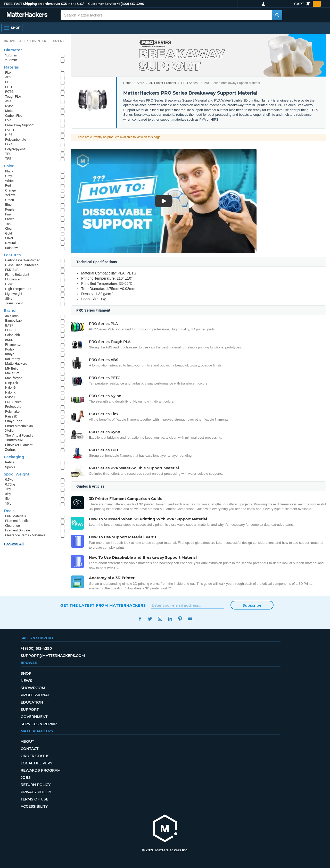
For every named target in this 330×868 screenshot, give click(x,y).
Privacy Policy (36, 792)
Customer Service (102, 4)
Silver (9, 238)
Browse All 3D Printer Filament (34, 41)
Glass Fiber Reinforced (22, 265)
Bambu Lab (13, 320)
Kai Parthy (13, 359)
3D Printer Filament (163, 83)
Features (12, 255)
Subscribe (252, 605)
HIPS (9, 135)
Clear (9, 228)
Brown (10, 219)
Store (140, 83)
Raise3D (11, 416)
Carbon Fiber (14, 116)
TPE (8, 159)
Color (9, 166)
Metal (9, 111)
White (9, 181)
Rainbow (11, 248)
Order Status (35, 756)
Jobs (26, 778)
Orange (10, 190)
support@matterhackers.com (53, 656)
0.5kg (9, 479)
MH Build (12, 368)
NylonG (10, 387)
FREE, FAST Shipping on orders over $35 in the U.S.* (44, 4)
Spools (10, 467)
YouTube (190, 619)
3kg (8, 494)
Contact (30, 749)
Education (32, 702)
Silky (9, 299)
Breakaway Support (19, 125)
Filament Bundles (18, 521)
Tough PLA (13, 97)
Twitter (150, 619)
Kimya (10, 354)
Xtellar (10, 431)
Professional (35, 695)
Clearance (13, 526)
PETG (9, 87)
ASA (8, 101)
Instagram (160, 619)
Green (10, 200)
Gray (9, 176)
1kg (8, 489)
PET (8, 82)
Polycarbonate (16, 140)
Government (34, 717)
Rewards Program (41, 770)
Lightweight (14, 294)
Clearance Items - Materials (25, 535)
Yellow (10, 195)
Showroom (33, 688)
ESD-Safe (12, 270)
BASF (9, 325)
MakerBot (12, 373)
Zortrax (10, 450)
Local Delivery (36, 763)
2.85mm (11, 60)
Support (30, 710)
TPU (8, 154)
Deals (9, 511)
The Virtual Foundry (19, 435)
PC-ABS (11, 144)
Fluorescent (14, 279)
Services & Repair (39, 724)
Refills (10, 462)
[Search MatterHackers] (277, 15)
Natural (10, 243)
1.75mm (11, 55)
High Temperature (18, 289)
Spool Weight (17, 474)
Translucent (14, 303)
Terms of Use (34, 799)
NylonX (10, 397)
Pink (8, 214)
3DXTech (12, 316)
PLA (8, 73)
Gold (9, 233)
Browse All (14, 544)
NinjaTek (12, 383)
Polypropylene (15, 149)
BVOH (10, 130)
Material (12, 67)
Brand (10, 311)
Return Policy (36, 785)
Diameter (13, 50)
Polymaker (13, 411)
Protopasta (13, 407)
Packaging (14, 457)
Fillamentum (14, 344)
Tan (8, 224)
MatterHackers (16, 364)
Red (8, 185)
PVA (8, 120)
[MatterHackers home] (165, 829)
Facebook (140, 619)
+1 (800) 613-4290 (130, 4)
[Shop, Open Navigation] (12, 28)
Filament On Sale (18, 530)
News (26, 681)
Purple (10, 209)
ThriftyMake (14, 440)
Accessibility (34, 806)
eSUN (9, 340)
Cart (307, 4)
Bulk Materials (16, 516)
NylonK (10, 392)
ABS (8, 77)
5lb (7, 499)
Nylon (9, 106)
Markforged (14, 378)
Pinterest (180, 619)
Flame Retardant (17, 275)
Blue (8, 205)
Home (127, 83)
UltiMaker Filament (19, 445)
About (27, 741)
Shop (26, 673)
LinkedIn (170, 619)
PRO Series (189, 83)
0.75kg (10, 484)
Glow (9, 284)
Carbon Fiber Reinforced (23, 260)
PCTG (9, 92)
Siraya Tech (14, 421)
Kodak (10, 349)
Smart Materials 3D (19, 426)
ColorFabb (13, 335)
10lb (8, 503)
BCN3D (10, 330)
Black (9, 171)
